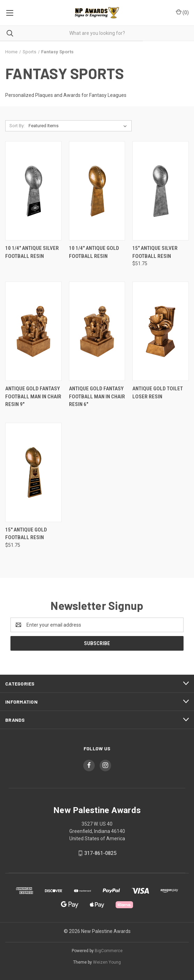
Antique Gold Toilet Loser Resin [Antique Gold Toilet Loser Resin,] (158, 393)
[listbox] (79, 126)
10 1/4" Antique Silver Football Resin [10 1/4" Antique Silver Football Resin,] (32, 252)
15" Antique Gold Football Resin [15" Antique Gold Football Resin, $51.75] (26, 534)
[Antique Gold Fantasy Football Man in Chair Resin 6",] (97, 331)
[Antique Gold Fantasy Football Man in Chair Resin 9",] (33, 331)
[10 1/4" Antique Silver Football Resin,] (33, 191)
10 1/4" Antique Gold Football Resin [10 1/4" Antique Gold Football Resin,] (94, 252)
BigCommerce (109, 951)
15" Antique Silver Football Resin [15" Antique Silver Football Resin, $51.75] (155, 252)
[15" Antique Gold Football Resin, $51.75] (33, 472)
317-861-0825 (100, 853)
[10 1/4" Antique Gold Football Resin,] (97, 191)
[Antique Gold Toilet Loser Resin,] (161, 331)
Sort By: (17, 126)
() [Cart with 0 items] (182, 12)
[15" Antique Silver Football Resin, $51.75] (161, 191)
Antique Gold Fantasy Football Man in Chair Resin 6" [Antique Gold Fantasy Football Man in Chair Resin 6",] (97, 396)
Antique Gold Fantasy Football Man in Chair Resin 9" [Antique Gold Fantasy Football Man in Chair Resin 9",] (33, 396)
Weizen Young (107, 962)
